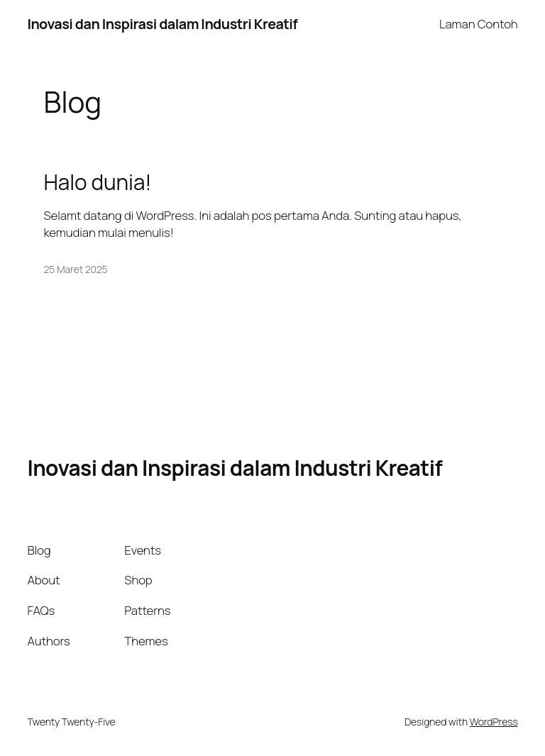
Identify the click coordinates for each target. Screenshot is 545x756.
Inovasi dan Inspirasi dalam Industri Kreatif (162, 24)
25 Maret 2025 (76, 269)
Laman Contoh (479, 24)
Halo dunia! (98, 182)
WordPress (494, 722)
